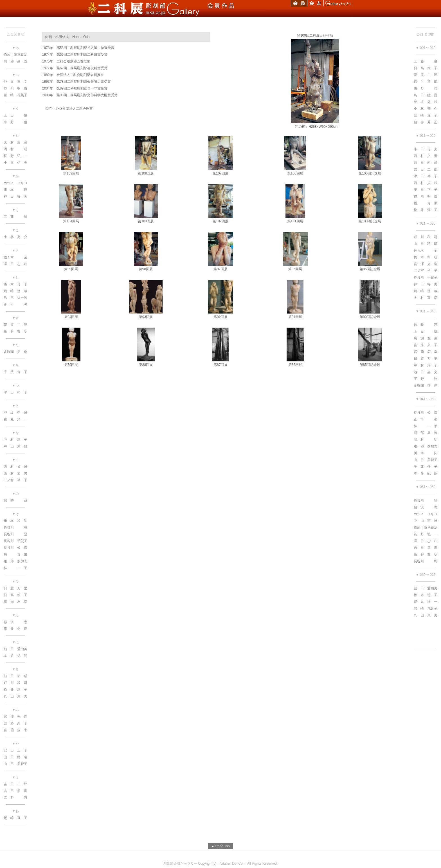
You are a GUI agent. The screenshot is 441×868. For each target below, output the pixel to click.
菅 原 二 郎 (426, 75)
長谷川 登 (426, 500)
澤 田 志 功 (426, 541)
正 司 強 (426, 419)
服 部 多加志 (426, 446)
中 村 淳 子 (426, 365)
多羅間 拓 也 (426, 386)
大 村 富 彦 (426, 298)
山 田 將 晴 (426, 244)
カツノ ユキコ (426, 514)
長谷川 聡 (426, 561)
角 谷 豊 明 (426, 554)
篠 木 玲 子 (426, 595)
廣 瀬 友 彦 (426, 338)
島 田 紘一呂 (426, 95)
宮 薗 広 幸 (426, 352)
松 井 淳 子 (426, 210)
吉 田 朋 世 (426, 548)
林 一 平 (426, 426)
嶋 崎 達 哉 (426, 291)
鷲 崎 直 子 (426, 115)
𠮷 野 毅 (426, 88)
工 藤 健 (426, 61)
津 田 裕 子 (426, 176)
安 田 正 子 (426, 190)
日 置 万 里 (426, 359)
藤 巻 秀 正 (426, 122)
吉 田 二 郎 (426, 169)
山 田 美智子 (426, 460)
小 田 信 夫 (426, 149)
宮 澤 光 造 (426, 264)
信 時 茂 (426, 325)
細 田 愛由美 (426, 588)
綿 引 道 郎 (426, 82)
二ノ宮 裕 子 (426, 271)
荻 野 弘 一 (426, 534)
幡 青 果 (426, 203)
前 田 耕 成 (426, 163)
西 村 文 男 (426, 156)
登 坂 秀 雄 (426, 102)
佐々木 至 (426, 250)
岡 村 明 (426, 440)
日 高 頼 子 (426, 68)
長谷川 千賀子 (426, 278)
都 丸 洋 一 (426, 602)
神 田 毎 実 (426, 284)
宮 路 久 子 (426, 345)
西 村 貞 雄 (426, 183)
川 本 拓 (426, 453)
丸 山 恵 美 (426, 615)
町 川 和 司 (426, 237)
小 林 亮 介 (426, 109)
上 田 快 (426, 332)
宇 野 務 (426, 379)
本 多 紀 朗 (426, 473)
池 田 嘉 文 (426, 372)
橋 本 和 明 (426, 257)
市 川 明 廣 (426, 196)
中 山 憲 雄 (426, 521)
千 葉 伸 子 (426, 467)
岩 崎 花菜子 (426, 609)
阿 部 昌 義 (426, 433)
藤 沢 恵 (426, 507)
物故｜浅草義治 (426, 527)
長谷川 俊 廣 (426, 413)
